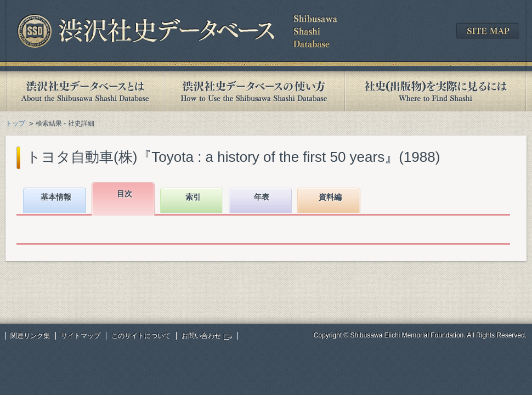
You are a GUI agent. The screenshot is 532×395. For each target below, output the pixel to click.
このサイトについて (141, 336)
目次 (124, 194)
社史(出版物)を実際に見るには (435, 91)
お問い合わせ (201, 336)
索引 (193, 197)
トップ (15, 123)
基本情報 (56, 197)
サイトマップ (81, 336)
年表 (262, 197)
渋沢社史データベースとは (84, 91)
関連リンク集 (30, 336)
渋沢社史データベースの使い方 (254, 91)
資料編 (330, 197)
